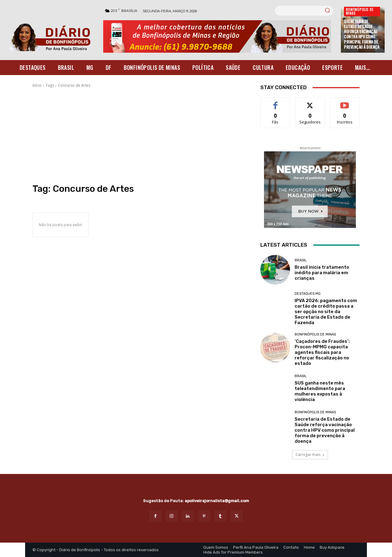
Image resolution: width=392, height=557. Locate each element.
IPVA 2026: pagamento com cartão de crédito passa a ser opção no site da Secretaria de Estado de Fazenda (326, 312)
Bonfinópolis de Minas (360, 11)
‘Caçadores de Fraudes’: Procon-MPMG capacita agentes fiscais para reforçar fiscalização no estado (322, 352)
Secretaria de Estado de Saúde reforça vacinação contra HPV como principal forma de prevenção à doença (362, 34)
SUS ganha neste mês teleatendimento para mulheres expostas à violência (320, 391)
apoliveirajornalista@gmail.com (217, 501)
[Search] (327, 11)
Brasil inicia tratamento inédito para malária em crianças (322, 273)
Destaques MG (308, 294)
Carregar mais (310, 455)
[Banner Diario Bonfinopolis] (219, 36)
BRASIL (301, 260)
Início (37, 85)
